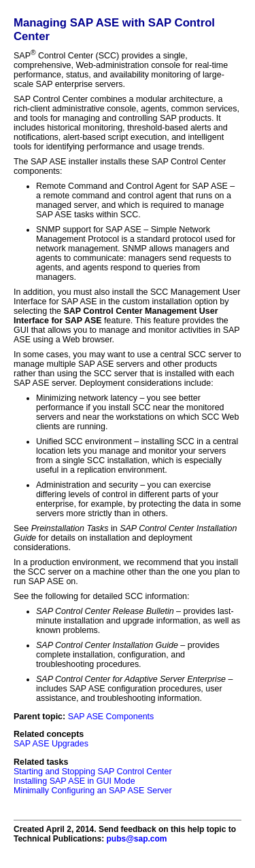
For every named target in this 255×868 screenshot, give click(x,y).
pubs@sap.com (136, 839)
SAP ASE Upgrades (51, 744)
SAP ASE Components (111, 717)
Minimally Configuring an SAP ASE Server (93, 791)
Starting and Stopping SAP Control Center (93, 772)
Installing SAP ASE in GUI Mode (74, 781)
